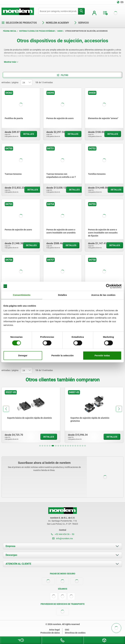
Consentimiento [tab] (22, 295)
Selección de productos (19, 23)
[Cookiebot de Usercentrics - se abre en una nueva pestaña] (108, 286)
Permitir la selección (62, 355)
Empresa (10, 546)
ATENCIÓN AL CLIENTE (18, 564)
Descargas (11, 555)
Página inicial (10, 31)
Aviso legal (54, 630)
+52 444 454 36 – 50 (63, 534)
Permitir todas (102, 355)
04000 (60, 31)
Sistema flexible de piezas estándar (37, 31)
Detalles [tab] (62, 295)
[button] (40, 446)
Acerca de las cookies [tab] (103, 295)
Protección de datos (50, 633)
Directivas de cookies (75, 633)
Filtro (62, 75)
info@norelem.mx (63, 538)
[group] (31, 415)
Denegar (23, 355)
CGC (67, 630)
